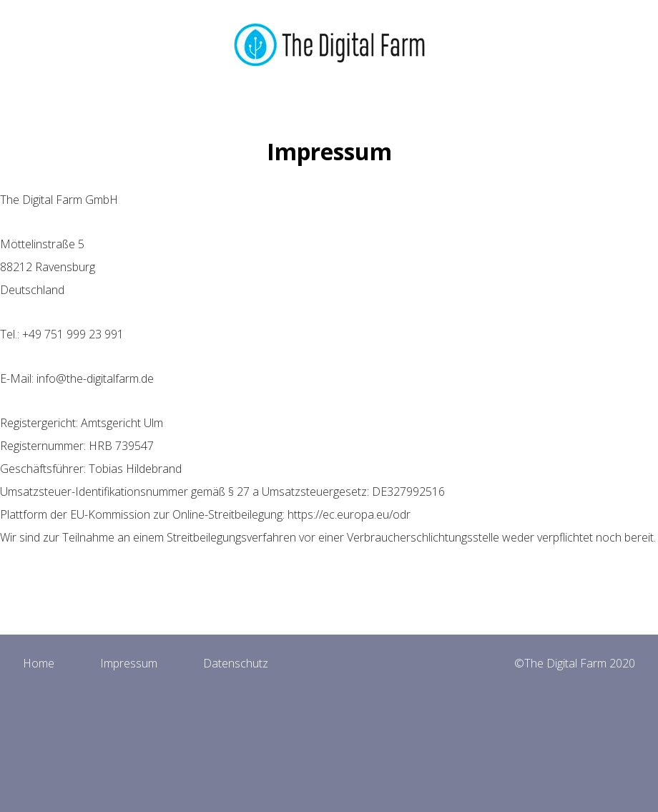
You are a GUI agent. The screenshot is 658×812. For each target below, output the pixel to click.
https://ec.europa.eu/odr (349, 514)
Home (39, 663)
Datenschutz (236, 663)
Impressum (129, 663)
